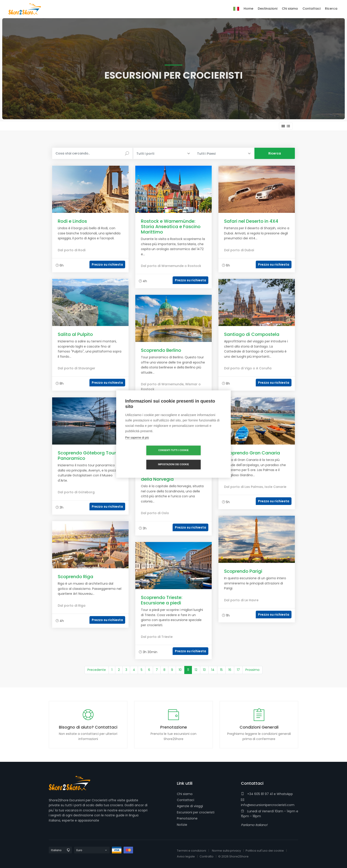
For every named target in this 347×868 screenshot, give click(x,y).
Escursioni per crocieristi (196, 812)
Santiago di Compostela (252, 334)
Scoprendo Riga (76, 577)
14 (213, 670)
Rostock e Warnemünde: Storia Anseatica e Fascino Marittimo (171, 227)
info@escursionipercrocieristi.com (268, 803)
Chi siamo (185, 794)
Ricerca (331, 9)
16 (230, 670)
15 (221, 670)
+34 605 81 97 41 (257, 794)
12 (196, 670)
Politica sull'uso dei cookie (265, 851)
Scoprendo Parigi (243, 571)
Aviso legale (186, 856)
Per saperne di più (137, 444)
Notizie (182, 825)
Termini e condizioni (191, 851)
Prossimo (252, 670)
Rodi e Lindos (72, 221)
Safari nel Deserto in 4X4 (251, 221)
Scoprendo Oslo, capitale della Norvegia (169, 476)
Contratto (207, 856)
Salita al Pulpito (75, 334)
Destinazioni (268, 9)
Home (248, 9)
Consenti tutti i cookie (148, 457)
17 (238, 670)
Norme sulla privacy (226, 851)
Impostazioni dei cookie (199, 457)
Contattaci (186, 800)
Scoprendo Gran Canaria (252, 453)
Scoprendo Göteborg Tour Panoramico (87, 456)
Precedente (97, 670)
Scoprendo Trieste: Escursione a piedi (162, 600)
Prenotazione (187, 818)
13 (204, 670)
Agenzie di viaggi (190, 806)
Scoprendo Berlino (161, 350)
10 (180, 670)
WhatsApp (285, 794)
